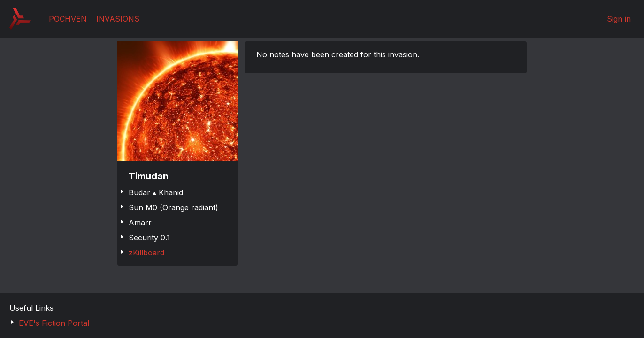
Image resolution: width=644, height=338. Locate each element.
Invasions (118, 19)
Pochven (68, 19)
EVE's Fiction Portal (54, 323)
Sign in (619, 19)
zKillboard (146, 253)
